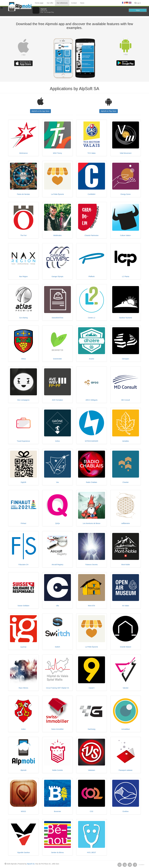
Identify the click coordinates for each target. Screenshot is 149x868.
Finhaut (23, 523)
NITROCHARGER (91, 441)
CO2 (92, 811)
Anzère (91, 359)
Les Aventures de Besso (92, 523)
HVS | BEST (92, 852)
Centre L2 (92, 318)
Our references (62, 3)
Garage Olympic (57, 276)
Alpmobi (23, 770)
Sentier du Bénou (58, 852)
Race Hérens (23, 688)
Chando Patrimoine (91, 235)
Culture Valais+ (126, 235)
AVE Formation (58, 400)
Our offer (50, 3)
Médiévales (57, 235)
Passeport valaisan (126, 770)
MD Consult (126, 400)
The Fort (23, 235)
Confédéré (92, 194)
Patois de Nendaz (23, 194)
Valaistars (91, 770)
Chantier (126, 482)
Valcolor (126, 688)
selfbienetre (126, 523)
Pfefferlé (91, 276)
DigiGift (23, 482)
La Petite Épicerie (58, 194)
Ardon (23, 729)
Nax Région (23, 276)
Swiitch (58, 647)
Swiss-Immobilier (58, 729)
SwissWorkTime (58, 318)
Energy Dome (126, 194)
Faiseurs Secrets (92, 565)
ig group (23, 647)
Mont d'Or (92, 606)
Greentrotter (57, 359)
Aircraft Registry (58, 565)
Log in (138, 3)
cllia (58, 606)
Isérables (126, 441)
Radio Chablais (92, 482)
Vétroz (23, 359)
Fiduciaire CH (23, 565)
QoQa (57, 523)
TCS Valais (92, 153)
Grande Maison (126, 647)
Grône (57, 441)
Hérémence (23, 153)
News (82, 3)
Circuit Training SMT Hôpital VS (57, 688)
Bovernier (58, 811)
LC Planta (126, 276)
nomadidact (126, 729)
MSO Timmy (57, 153)
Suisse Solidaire (23, 606)
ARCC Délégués (92, 400)
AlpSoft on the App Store (40, 111)
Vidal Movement (126, 153)
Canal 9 (91, 688)
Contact (74, 3)
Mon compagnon (23, 400)
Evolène (126, 811)
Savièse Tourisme (126, 318)
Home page (39, 3)
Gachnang (92, 729)
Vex (57, 482)
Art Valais (126, 606)
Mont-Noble (126, 565)
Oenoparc (126, 359)
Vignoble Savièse (23, 852)
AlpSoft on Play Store (109, 111)
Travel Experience (23, 441)
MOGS (23, 811)
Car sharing (23, 318)
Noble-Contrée (57, 770)
